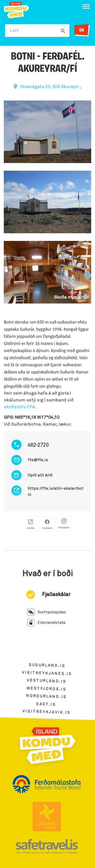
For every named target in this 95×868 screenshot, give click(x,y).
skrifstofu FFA (20, 407)
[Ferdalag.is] (16, 10)
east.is (46, 704)
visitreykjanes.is (47, 673)
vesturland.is (47, 681)
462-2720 (38, 445)
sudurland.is (47, 665)
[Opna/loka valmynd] (86, 6)
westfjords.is (46, 689)
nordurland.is (46, 696)
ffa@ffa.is (38, 460)
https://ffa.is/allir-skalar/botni (55, 491)
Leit (14, 31)
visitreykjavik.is (46, 712)
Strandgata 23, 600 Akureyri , (51, 87)
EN (82, 30)
